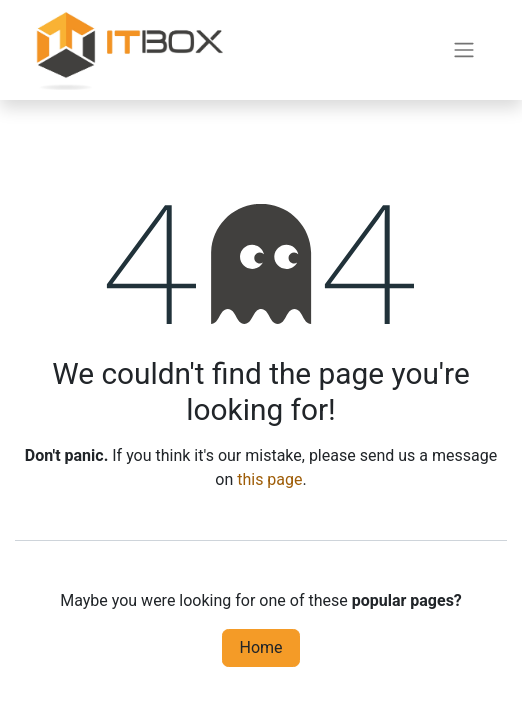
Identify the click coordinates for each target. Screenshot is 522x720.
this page (269, 479)
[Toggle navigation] (464, 50)
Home (260, 647)
